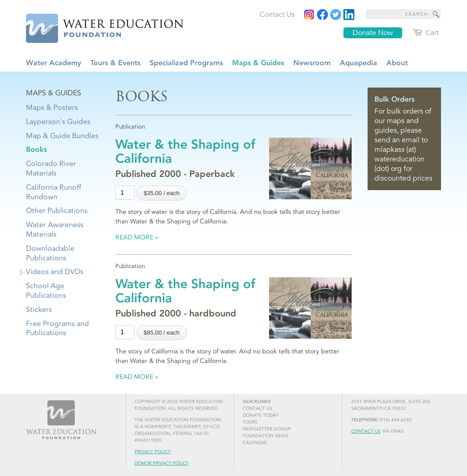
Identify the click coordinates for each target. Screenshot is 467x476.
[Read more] (349, 15)
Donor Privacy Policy (162, 463)
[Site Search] (436, 14)
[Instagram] (309, 15)
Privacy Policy (153, 452)
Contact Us (366, 431)
